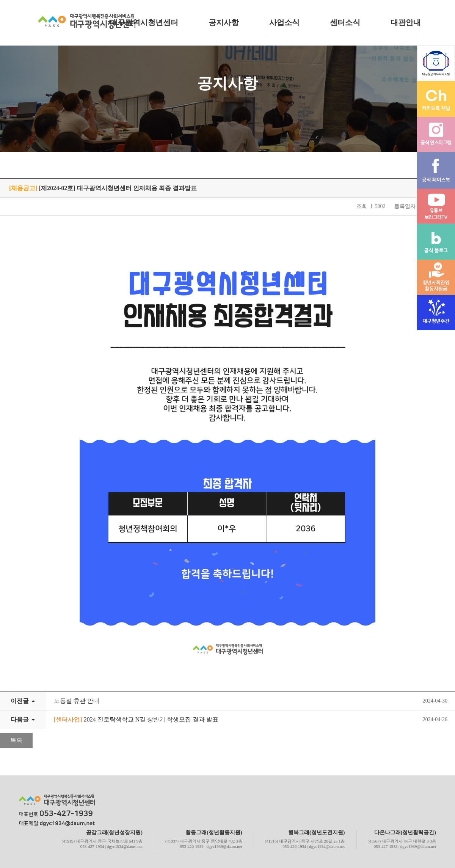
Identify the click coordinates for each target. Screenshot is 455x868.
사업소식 (284, 22)
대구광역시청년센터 (144, 22)
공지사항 (224, 22)
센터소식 (345, 22)
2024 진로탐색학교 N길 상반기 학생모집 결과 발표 (136, 719)
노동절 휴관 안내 (77, 701)
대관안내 (406, 22)
